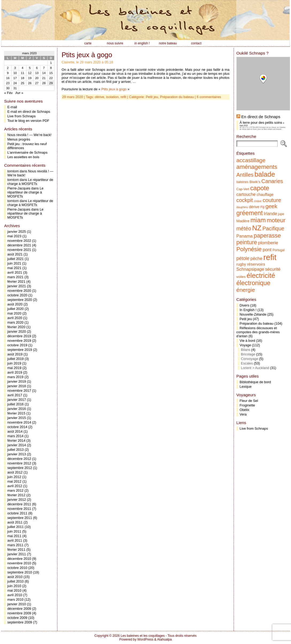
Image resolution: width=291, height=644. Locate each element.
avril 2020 (15, 318)
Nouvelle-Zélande (253, 314)
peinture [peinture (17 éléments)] (247, 242)
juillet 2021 (15, 259)
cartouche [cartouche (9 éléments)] (246, 194)
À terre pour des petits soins (261, 123)
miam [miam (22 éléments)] (258, 220)
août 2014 (15, 431)
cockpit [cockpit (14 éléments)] (245, 200)
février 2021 (16, 282)
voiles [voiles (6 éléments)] (241, 277)
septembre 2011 (20, 518)
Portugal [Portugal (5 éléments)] (279, 250)
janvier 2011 (17, 554)
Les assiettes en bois (23, 157)
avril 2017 (15, 395)
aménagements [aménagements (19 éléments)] (257, 167)
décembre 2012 (19, 459)
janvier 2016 (17, 409)
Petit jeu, (153, 97)
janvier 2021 (17, 286)
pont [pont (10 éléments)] (267, 250)
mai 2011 (14, 536)
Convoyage (250, 359)
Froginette (247, 405)
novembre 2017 (19, 391)
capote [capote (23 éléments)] (260, 188)
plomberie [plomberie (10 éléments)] (268, 243)
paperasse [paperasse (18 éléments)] (267, 236)
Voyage (245, 345)
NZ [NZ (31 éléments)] (257, 228)
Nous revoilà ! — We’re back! (29, 135)
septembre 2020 (20, 300)
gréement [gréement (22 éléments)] (250, 213)
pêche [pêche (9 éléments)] (256, 258)
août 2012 (15, 472)
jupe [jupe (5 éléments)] (281, 214)
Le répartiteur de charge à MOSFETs (30, 182)
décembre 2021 (19, 245)
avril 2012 (15, 486)
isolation (112, 97)
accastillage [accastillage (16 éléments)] (251, 160)
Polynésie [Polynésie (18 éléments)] (249, 249)
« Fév (8, 93)
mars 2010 (15, 600)
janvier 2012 (17, 500)
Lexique (246, 387)
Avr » (19, 93)
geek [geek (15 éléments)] (271, 206)
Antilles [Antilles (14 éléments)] (245, 175)
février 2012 (16, 495)
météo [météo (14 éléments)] (244, 228)
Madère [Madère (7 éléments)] (243, 221)
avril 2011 (15, 540)
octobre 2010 (17, 568)
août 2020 (15, 304)
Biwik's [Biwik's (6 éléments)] (255, 182)
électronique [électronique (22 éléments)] (253, 283)
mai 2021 (14, 268)
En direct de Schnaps (261, 117)
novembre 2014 (19, 422)
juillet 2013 (15, 450)
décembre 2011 (19, 504)
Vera (243, 414)
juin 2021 (14, 263)
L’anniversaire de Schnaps (27, 152)
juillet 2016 (15, 404)
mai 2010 (14, 590)
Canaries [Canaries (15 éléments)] (272, 181)
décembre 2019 (19, 336)
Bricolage (248, 354)
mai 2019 (14, 368)
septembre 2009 (20, 622)
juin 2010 (14, 586)
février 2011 (16, 550)
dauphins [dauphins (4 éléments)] (242, 207)
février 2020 (16, 327)
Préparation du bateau (177, 97)
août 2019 (15, 354)
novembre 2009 (19, 613)
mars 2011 (15, 545)
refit (123, 97)
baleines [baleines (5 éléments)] (242, 182)
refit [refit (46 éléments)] (270, 257)
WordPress (145, 639)
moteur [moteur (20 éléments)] (276, 220)
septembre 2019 (20, 350)
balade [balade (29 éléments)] (265, 174)
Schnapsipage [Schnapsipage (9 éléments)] (250, 269)
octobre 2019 (17, 345)
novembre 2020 (19, 291)
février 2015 (16, 413)
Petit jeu (246, 319)
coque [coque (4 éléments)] (258, 201)
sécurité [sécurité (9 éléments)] (273, 269)
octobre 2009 (17, 618)
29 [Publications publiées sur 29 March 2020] (51, 83)
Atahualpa (164, 639)
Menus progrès (19, 139)
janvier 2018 (17, 386)
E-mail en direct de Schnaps (29, 112)
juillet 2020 (15, 309)
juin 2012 (14, 477)
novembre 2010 (19, 563)
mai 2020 (14, 313)
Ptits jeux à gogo (87, 55)
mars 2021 (15, 277)
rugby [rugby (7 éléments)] (241, 264)
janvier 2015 (17, 418)
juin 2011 (14, 531)
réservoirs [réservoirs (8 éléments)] (256, 264)
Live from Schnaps (21, 116)
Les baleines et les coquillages (143, 636)
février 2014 (16, 441)
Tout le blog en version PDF (28, 121)
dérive (100, 97)
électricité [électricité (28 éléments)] (261, 276)
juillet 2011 (15, 527)
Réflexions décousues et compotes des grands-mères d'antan (258, 332)
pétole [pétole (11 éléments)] (243, 258)
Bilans (246, 350)
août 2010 (15, 577)
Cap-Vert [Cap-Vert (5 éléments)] (243, 189)
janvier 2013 (17, 454)
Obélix (245, 410)
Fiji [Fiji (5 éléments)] (262, 207)
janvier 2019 (17, 381)
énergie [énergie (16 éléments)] (246, 290)
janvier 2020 (17, 331)
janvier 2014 (17, 445)
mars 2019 (15, 377)
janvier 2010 (17, 604)
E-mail (12, 107)
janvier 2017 (17, 400)
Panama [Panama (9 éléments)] (245, 236)
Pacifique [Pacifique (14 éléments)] (273, 228)
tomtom (13, 171)
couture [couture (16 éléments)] (272, 200)
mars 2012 (15, 490)
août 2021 (15, 254)
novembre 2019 (19, 341)
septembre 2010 (20, 572)
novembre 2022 (19, 241)
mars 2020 (15, 322)
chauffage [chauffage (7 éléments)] (265, 195)
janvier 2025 (17, 232)
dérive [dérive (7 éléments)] (254, 207)
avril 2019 (15, 372)
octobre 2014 (17, 427)
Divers (245, 305)
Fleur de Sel (249, 401)
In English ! (248, 310)
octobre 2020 (17, 295)
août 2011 (15, 522)
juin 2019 (14, 363)
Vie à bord (247, 341)
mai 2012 (14, 481)
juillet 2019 (15, 359)
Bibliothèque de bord (255, 382)
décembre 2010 (19, 559)
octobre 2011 (17, 513)
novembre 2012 (19, 463)
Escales (247, 363)
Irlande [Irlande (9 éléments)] (270, 214)
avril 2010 (15, 595)
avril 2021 (15, 272)
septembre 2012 (20, 468)
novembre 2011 (19, 509)
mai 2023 (14, 236)
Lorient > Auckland (255, 368)
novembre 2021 (19, 250)
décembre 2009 (19, 609)
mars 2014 (15, 436)
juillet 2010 (15, 581)
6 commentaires (209, 97)
